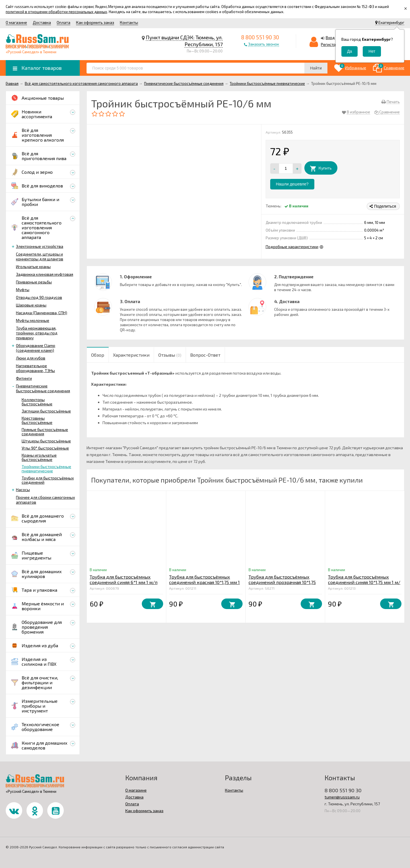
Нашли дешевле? (292, 184)
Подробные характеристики (292, 247)
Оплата (63, 22)
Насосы (23, 490)
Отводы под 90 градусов (39, 297)
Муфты (23, 290)
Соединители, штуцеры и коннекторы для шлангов (40, 256)
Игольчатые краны (33, 266)
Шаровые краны (31, 305)
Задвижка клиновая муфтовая (45, 274)
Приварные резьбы (34, 282)
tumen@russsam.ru (342, 797)
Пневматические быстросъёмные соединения (43, 388)
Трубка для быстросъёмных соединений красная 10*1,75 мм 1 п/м (204, 582)
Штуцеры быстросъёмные (46, 441)
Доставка (42, 22)
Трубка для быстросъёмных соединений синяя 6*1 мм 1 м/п (124, 579)
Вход (330, 37)
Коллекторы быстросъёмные (37, 402)
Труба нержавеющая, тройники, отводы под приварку (37, 333)
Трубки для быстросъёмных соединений (48, 480)
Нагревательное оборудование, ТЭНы (35, 368)
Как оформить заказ (95, 22)
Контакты (129, 22)
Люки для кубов (31, 358)
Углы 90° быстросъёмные (45, 448)
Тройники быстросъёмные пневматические (46, 469)
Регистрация (333, 44)
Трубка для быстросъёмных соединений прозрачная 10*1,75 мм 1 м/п (282, 582)
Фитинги (24, 378)
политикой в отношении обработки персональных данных (56, 12)
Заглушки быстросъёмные (46, 411)
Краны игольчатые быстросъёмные (39, 457)
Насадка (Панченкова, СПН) (42, 313)
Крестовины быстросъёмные (37, 420)
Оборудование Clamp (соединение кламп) (36, 348)
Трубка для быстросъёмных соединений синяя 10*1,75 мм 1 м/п (364, 582)
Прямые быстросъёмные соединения (45, 432)
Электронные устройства (40, 246)
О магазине (16, 22)
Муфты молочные (33, 320)
